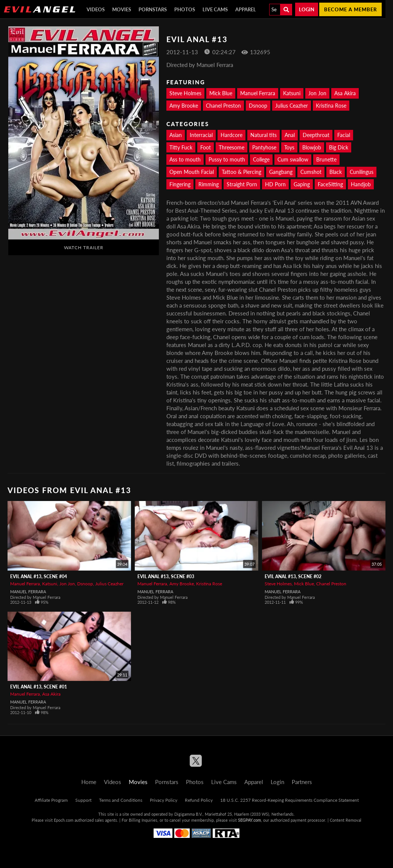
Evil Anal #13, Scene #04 (39, 576)
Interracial (201, 135)
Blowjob (312, 147)
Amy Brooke (184, 106)
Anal (290, 135)
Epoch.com (64, 820)
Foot (206, 147)
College (261, 159)
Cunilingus (362, 172)
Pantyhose (264, 147)
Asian (176, 135)
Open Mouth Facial (192, 172)
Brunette (326, 159)
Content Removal (346, 820)
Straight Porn (242, 184)
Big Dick (339, 147)
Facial (344, 135)
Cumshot (311, 172)
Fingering (180, 184)
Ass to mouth (185, 159)
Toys (289, 147)
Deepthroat (316, 135)
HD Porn (275, 184)
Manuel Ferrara (258, 93)
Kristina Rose (331, 106)
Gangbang (281, 172)
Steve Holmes (185, 93)
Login (307, 9)
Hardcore (232, 135)
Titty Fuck (181, 147)
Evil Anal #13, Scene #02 (293, 576)
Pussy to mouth (227, 159)
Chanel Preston (223, 106)
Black (336, 172)
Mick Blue (221, 93)
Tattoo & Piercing (241, 172)
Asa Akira (345, 93)
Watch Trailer (84, 247)
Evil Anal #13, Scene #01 (39, 687)
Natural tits (264, 135)
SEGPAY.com (249, 820)
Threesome (232, 147)
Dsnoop (258, 106)
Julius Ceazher (292, 106)
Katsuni (292, 93)
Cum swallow (293, 159)
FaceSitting (330, 184)
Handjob (361, 184)
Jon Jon (317, 93)
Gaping (302, 184)
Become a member (350, 9)
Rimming (209, 184)
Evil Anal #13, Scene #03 (166, 576)
